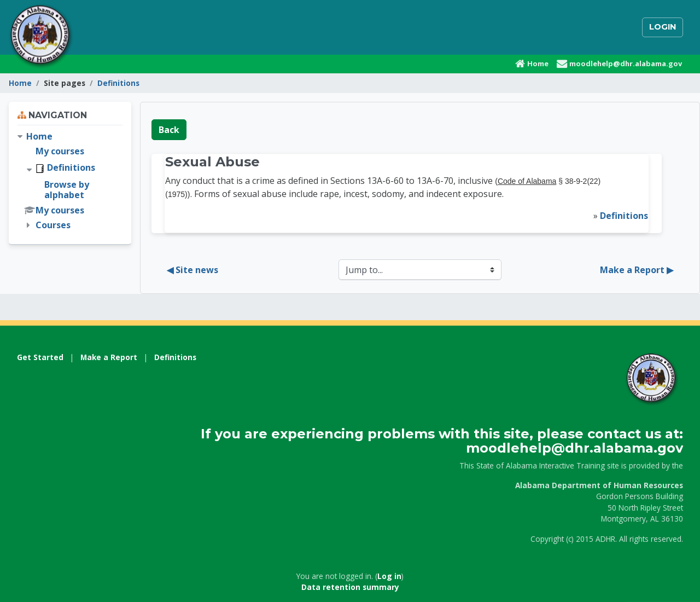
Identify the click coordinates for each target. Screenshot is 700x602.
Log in (389, 576)
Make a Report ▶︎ (637, 270)
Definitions (118, 83)
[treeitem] (70, 181)
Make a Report (109, 357)
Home (20, 83)
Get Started (40, 357)
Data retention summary (350, 587)
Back (169, 130)
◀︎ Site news (192, 270)
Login (663, 27)
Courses (53, 225)
